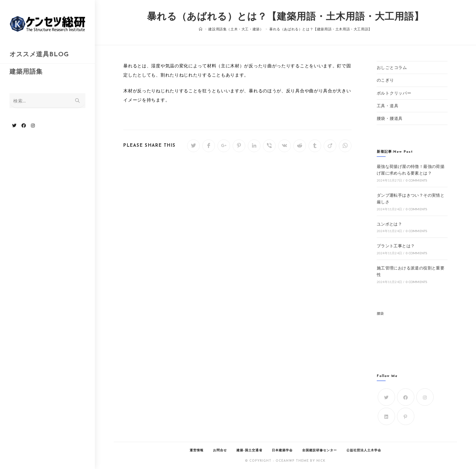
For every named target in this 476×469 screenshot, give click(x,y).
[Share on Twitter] (193, 146)
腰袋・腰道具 (390, 118)
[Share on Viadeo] (330, 146)
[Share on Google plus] (224, 146)
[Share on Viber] (269, 146)
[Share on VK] (284, 146)
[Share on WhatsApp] (345, 146)
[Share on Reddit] (300, 146)
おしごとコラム (392, 67)
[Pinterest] (406, 416)
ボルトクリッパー (394, 93)
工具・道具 (388, 106)
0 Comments (416, 180)
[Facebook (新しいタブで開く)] (24, 126)
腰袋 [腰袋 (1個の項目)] (380, 313)
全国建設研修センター (320, 450)
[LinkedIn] (386, 416)
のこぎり (385, 80)
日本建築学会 (282, 450)
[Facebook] (406, 397)
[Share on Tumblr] (315, 146)
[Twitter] (386, 397)
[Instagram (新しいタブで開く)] (33, 126)
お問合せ (220, 450)
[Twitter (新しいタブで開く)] (14, 126)
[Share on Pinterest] (239, 146)
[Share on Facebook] (209, 146)
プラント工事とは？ (396, 246)
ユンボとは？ (389, 224)
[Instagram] (425, 397)
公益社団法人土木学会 (364, 450)
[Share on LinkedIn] (254, 146)
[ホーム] (201, 29)
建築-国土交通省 (249, 450)
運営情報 (197, 450)
